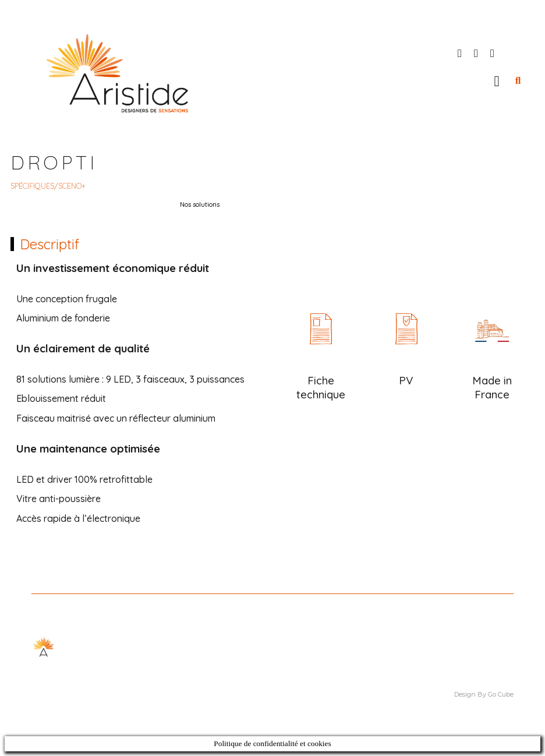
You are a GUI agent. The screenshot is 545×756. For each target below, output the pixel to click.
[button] (497, 82)
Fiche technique (321, 387)
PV (406, 380)
